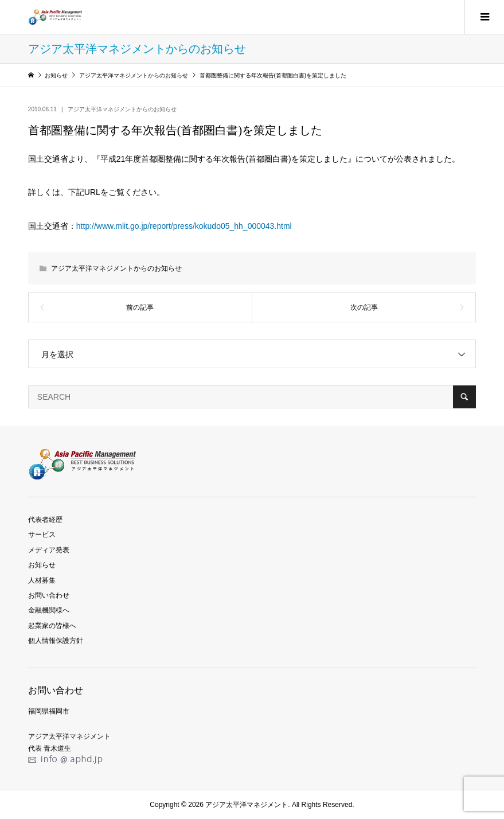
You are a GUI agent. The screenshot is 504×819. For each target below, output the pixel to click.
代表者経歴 (45, 520)
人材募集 (42, 580)
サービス (42, 535)
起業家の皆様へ (52, 626)
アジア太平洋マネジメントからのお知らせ (122, 109)
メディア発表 (49, 550)
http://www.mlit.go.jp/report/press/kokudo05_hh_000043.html (184, 226)
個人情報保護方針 (56, 641)
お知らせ (42, 565)
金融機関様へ (49, 610)
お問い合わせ (49, 595)
